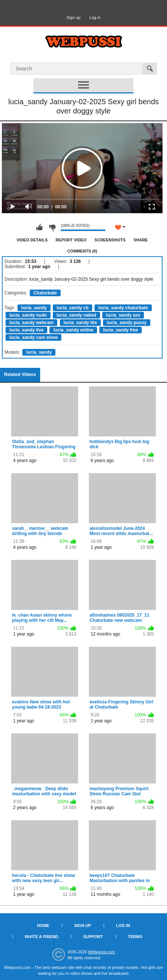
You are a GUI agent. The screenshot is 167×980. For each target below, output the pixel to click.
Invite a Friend (42, 937)
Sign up (73, 17)
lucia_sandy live (26, 330)
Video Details (32, 240)
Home (43, 925)
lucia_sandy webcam (31, 323)
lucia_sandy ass (123, 315)
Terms (135, 937)
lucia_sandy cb (73, 308)
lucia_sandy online (73, 330)
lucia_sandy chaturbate (123, 308)
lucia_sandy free (121, 330)
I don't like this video (52, 227)
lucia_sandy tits (80, 323)
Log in (95, 17)
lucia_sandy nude (28, 315)
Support (93, 937)
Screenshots (110, 240)
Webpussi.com (102, 952)
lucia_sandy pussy (127, 323)
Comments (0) (82, 251)
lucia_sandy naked (76, 315)
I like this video (39, 227)
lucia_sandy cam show (33, 337)
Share (141, 240)
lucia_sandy (34, 308)
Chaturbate (45, 293)
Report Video (71, 240)
